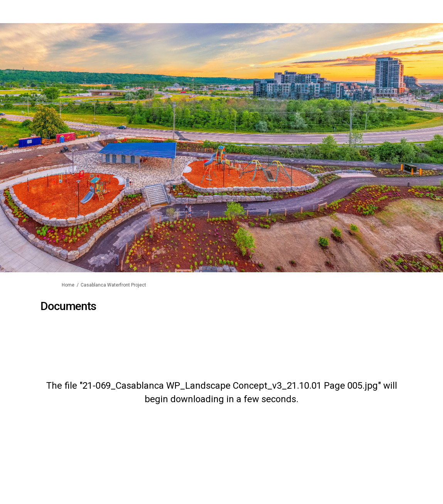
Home (68, 285)
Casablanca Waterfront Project (113, 285)
